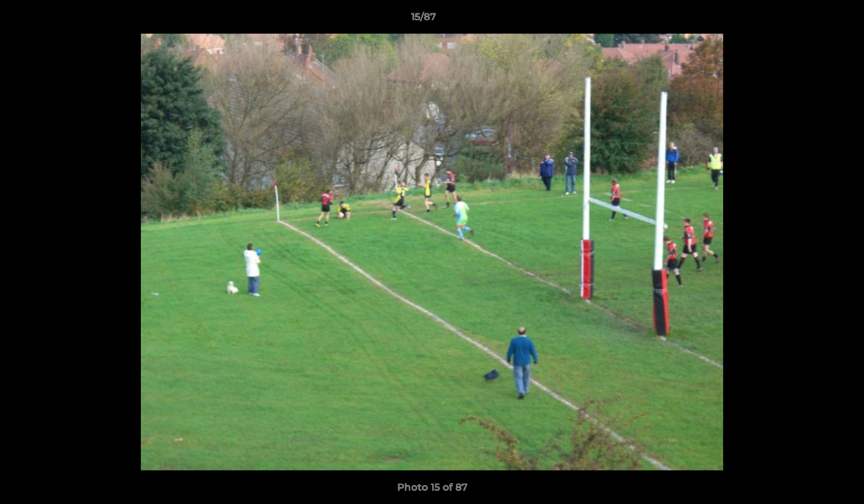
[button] (805, 20)
